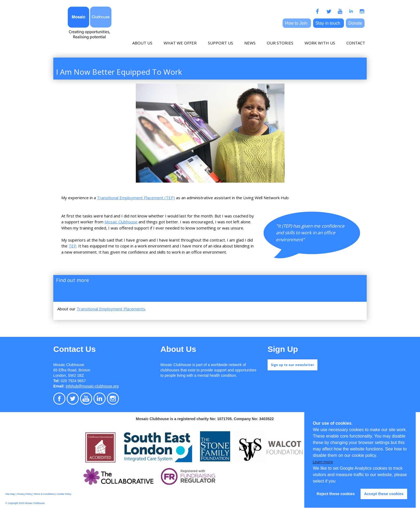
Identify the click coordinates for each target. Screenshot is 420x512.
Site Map (10, 494)
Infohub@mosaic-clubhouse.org (92, 386)
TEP (72, 246)
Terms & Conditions (44, 494)
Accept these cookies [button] (384, 494)
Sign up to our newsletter (292, 365)
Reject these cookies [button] (336, 494)
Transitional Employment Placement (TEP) (136, 198)
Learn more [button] (323, 462)
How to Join (297, 23)
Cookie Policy (64, 494)
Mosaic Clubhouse (121, 222)
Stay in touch (329, 23)
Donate (355, 23)
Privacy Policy (24, 494)
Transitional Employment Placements (111, 309)
